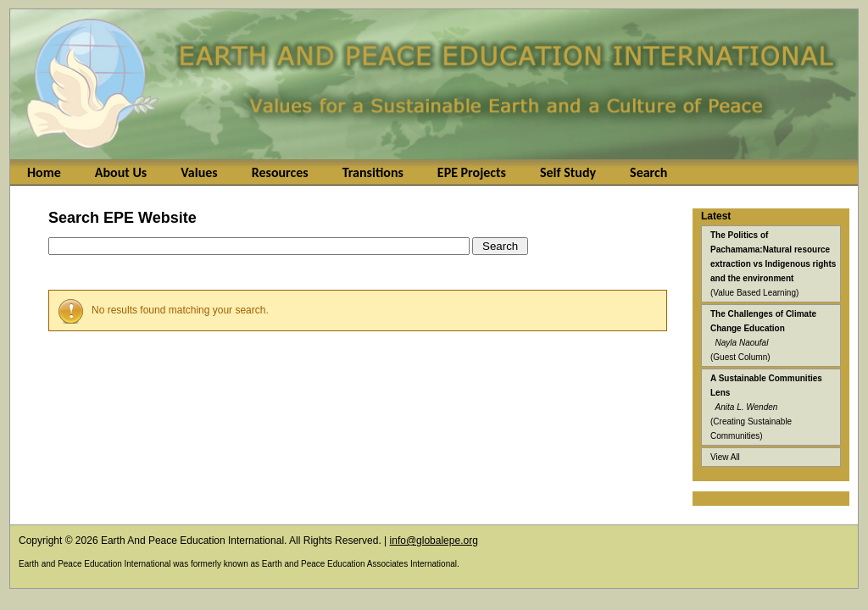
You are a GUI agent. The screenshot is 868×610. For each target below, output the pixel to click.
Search (648, 172)
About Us (121, 172)
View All (725, 457)
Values (199, 172)
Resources (280, 172)
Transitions (373, 172)
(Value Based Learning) (773, 264)
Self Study (568, 172)
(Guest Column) (763, 335)
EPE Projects (472, 172)
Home (44, 172)
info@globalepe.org (434, 541)
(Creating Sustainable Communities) (766, 407)
